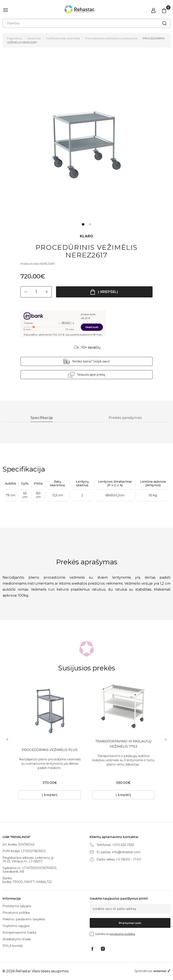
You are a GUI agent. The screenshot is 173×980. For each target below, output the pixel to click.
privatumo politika (122, 934)
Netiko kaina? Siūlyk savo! (91, 361)
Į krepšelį (108, 292)
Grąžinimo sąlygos (16, 926)
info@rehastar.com (126, 852)
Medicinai (34, 38)
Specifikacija (42, 418)
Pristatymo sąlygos (17, 906)
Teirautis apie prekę (91, 375)
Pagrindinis (14, 38)
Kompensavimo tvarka (19, 933)
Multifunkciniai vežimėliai (63, 38)
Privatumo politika (16, 913)
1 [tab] (83, 224)
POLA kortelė (13, 946)
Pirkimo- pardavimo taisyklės (24, 919)
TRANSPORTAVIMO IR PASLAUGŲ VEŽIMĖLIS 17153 (123, 744)
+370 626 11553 (123, 845)
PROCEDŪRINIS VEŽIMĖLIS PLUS (50, 750)
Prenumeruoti (130, 923)
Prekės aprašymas (126, 418)
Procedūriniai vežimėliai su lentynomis (111, 38)
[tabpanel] (87, 139)
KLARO (87, 236)
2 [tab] (90, 224)
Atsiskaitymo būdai (17, 939)
